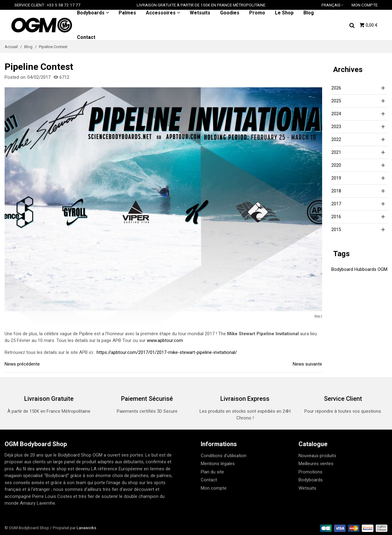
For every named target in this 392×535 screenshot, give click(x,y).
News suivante (307, 364)
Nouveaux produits (317, 456)
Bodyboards (91, 13)
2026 (336, 88)
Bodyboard (342, 269)
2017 (336, 204)
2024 (336, 114)
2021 (336, 152)
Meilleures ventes (316, 464)
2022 (336, 139)
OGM (382, 269)
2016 (336, 217)
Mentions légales (218, 464)
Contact (86, 37)
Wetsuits (200, 13)
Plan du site (212, 472)
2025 (336, 101)
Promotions (310, 472)
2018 (336, 191)
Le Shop (284, 13)
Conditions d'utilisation (224, 456)
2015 (336, 230)
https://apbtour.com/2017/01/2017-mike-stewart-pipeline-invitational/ (167, 352)
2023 (336, 127)
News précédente (22, 364)
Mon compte (214, 488)
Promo (257, 13)
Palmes (127, 13)
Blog (309, 13)
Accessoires (161, 13)
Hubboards (365, 269)
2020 (336, 165)
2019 (336, 178)
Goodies (230, 13)
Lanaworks (86, 528)
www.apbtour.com (165, 340)
